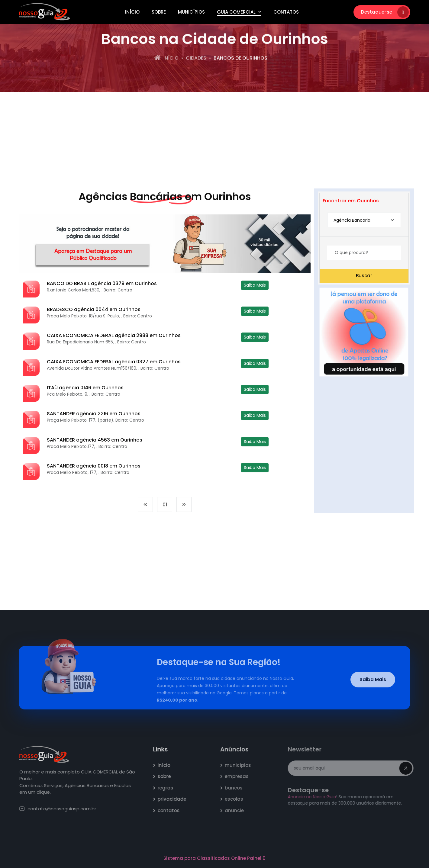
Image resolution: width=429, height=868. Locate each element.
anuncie (237, 810)
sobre (167, 776)
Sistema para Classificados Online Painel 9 (214, 858)
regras (169, 788)
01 (165, 508)
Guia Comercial (239, 12)
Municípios (191, 12)
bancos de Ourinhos (240, 59)
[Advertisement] (214, 140)
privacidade (175, 799)
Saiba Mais (255, 285)
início (167, 765)
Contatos (286, 12)
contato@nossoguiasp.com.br (61, 809)
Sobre (159, 12)
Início (132, 12)
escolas (237, 799)
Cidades (196, 59)
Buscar (364, 276)
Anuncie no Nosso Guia (314, 797)
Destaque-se (385, 12)
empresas (239, 776)
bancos (236, 788)
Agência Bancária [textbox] (352, 220)
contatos (172, 810)
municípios (241, 765)
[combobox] (364, 220)
